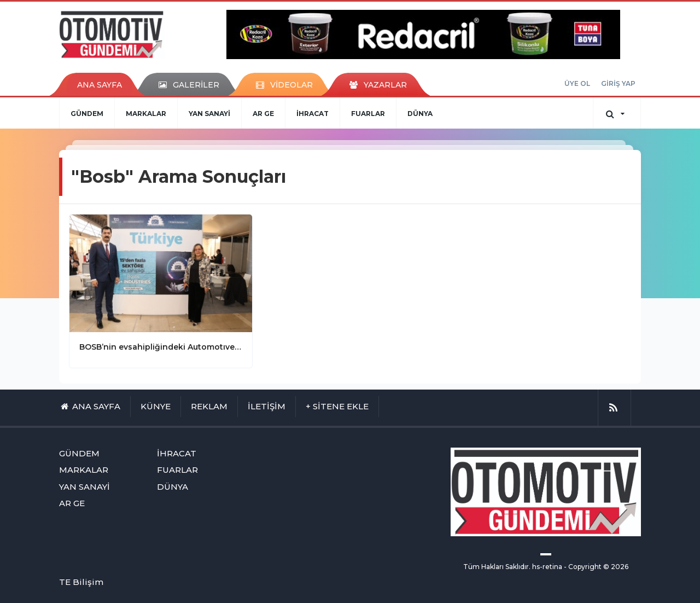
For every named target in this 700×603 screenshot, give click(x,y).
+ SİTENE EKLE (337, 406)
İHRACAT (313, 114)
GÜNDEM (87, 114)
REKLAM (209, 406)
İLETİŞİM (267, 406)
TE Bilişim (81, 582)
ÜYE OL (577, 83)
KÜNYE (156, 406)
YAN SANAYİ (209, 114)
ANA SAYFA (100, 85)
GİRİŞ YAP (618, 83)
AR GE (263, 114)
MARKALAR (146, 114)
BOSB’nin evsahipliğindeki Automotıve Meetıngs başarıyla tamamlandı (161, 347)
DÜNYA (420, 114)
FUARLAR (368, 114)
